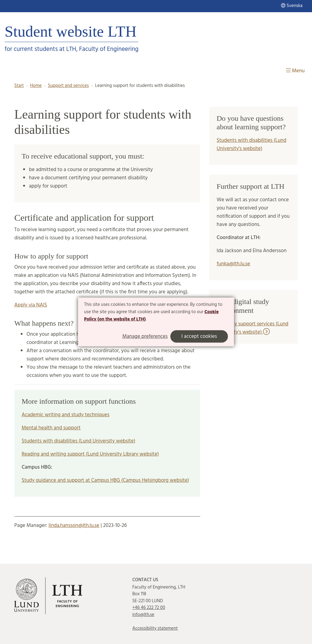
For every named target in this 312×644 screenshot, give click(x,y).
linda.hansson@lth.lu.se (74, 526)
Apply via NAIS (31, 305)
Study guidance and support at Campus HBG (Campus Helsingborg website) (105, 480)
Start (19, 86)
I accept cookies (199, 336)
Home (36, 86)
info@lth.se (143, 615)
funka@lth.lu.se (233, 264)
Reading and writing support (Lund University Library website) (90, 454)
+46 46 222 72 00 (149, 608)
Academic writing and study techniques (66, 415)
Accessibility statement (155, 628)
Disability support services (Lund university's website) (252, 328)
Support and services (68, 86)
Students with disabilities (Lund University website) (78, 441)
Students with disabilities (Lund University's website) (252, 145)
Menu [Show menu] (295, 71)
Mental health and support (51, 428)
